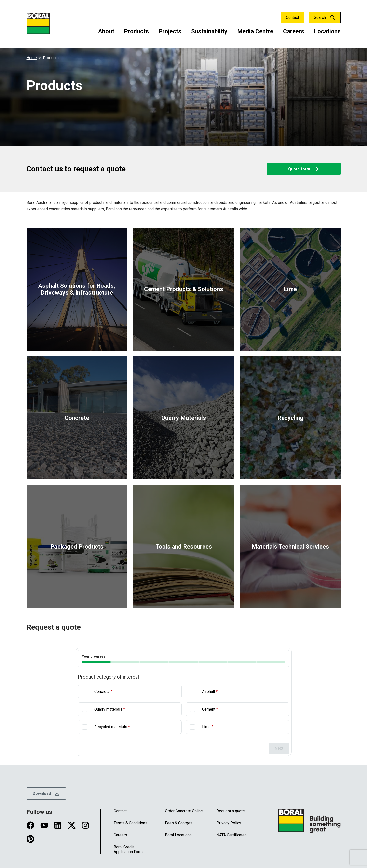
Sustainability (209, 31)
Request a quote (231, 811)
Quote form (304, 169)
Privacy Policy (229, 823)
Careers (294, 31)
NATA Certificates (232, 835)
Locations (327, 31)
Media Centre (255, 31)
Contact (292, 18)
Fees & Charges (179, 823)
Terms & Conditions (130, 823)
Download (46, 794)
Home (32, 58)
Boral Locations (178, 835)
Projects (170, 31)
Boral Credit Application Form (128, 849)
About (106, 31)
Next (279, 748)
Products (136, 31)
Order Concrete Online (184, 811)
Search (320, 18)
